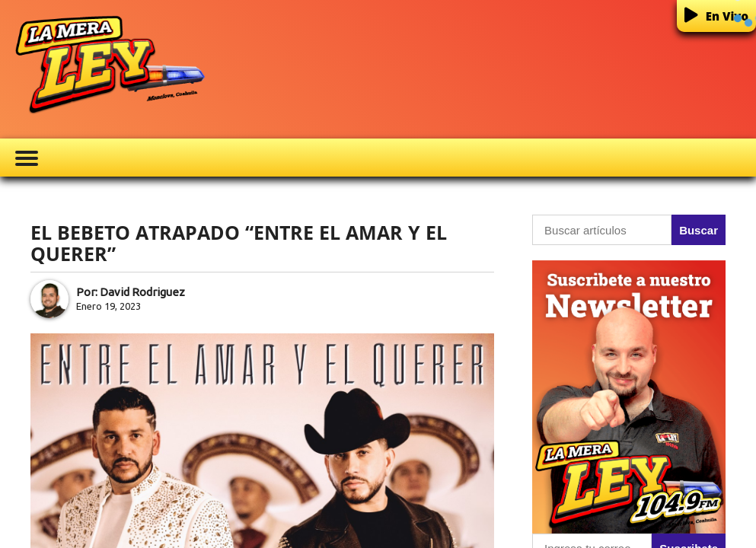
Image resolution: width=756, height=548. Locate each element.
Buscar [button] (699, 230)
